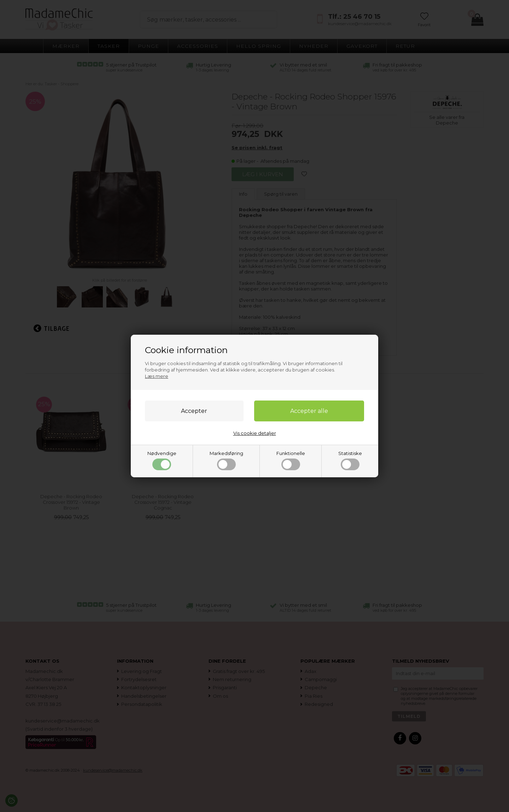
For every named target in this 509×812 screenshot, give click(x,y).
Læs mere (157, 376)
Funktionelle (291, 460)
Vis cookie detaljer (255, 433)
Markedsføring (226, 460)
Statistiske (350, 460)
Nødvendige (162, 460)
